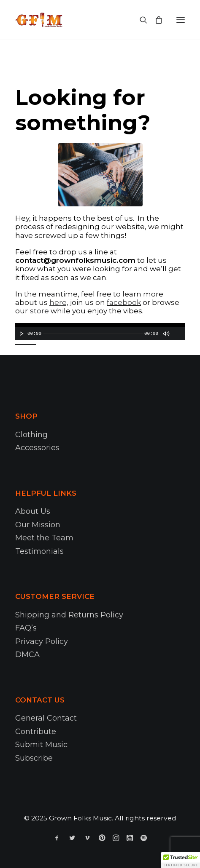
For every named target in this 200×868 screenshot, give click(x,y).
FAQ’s (26, 628)
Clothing (31, 435)
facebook (124, 302)
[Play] (21, 334)
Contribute (36, 732)
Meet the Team (44, 538)
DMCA (27, 654)
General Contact (46, 718)
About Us (33, 511)
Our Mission (38, 525)
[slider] (93, 334)
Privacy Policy (42, 641)
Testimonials (39, 551)
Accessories (37, 448)
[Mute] (166, 334)
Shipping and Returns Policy (69, 615)
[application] (100, 331)
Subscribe (34, 758)
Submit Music (41, 745)
